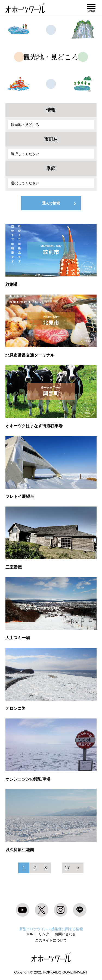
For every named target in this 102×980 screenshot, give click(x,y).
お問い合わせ (65, 934)
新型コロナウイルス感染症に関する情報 (51, 929)
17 (67, 868)
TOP (30, 934)
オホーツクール (25, 8)
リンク (44, 934)
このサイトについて (51, 940)
